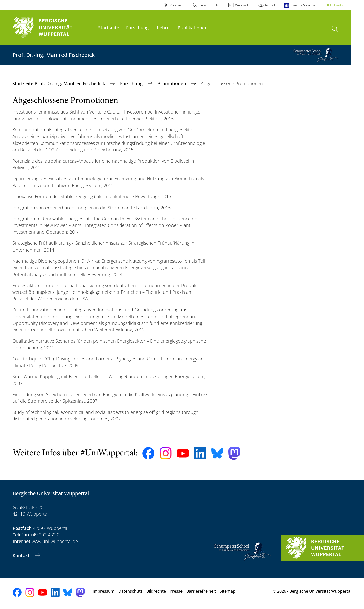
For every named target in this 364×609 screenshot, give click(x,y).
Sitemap (227, 591)
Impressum (104, 591)
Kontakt (22, 555)
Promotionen (172, 83)
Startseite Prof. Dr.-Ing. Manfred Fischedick (59, 83)
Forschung (137, 27)
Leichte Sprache (303, 5)
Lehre (163, 27)
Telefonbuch (209, 5)
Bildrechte (156, 591)
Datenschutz (130, 591)
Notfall (270, 5)
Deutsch (340, 5)
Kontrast (176, 5)
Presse (176, 591)
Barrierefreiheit (201, 591)
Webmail (242, 5)
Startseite (109, 27)
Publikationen (193, 27)
